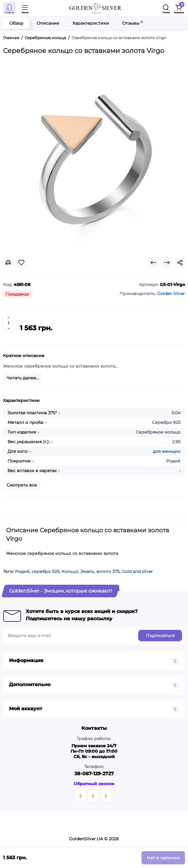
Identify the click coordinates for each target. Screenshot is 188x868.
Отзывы (132, 23)
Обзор (16, 23)
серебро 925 (45, 571)
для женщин (167, 451)
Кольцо (70, 571)
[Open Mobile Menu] (25, 8)
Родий (22, 571)
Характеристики (91, 23)
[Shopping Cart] (179, 8)
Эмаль (87, 571)
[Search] (166, 8)
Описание (48, 23)
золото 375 (108, 571)
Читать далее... (23, 378)
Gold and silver (137, 571)
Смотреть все (22, 485)
